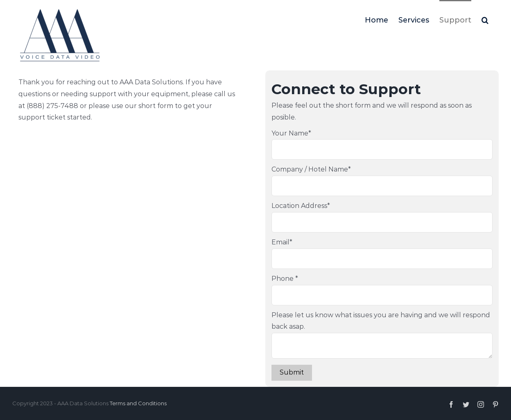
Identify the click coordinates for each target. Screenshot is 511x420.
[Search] (485, 19)
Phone (285, 279)
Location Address (301, 206)
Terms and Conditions (138, 403)
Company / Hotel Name (311, 169)
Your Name (291, 133)
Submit (292, 372)
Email (282, 242)
